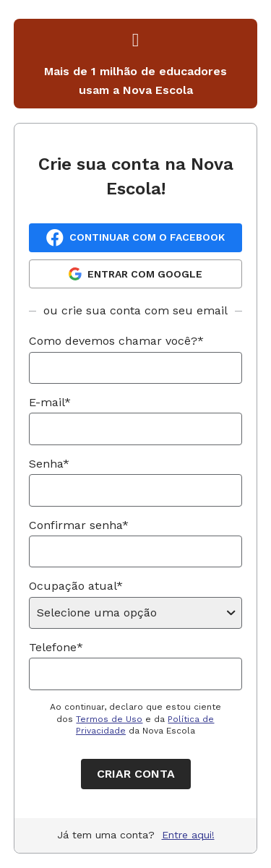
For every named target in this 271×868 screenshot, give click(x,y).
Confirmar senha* (79, 525)
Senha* (49, 464)
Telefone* (56, 647)
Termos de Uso (109, 719)
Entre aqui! (188, 835)
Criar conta (136, 774)
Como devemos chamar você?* (116, 341)
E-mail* (50, 402)
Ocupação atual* (76, 586)
